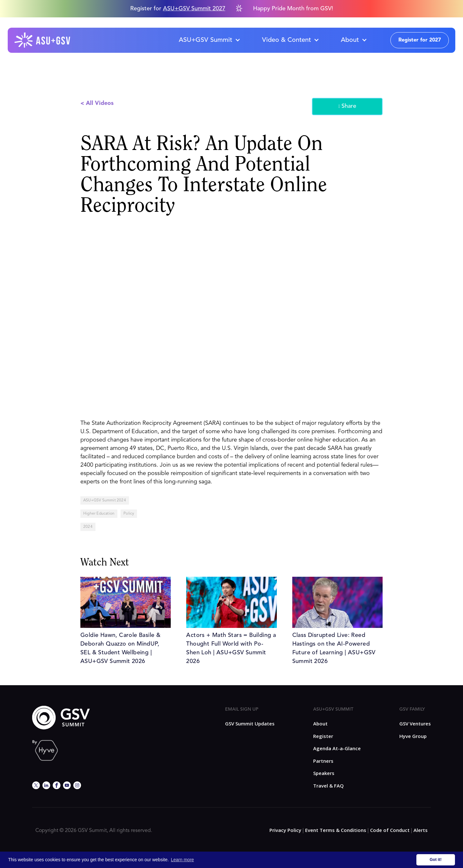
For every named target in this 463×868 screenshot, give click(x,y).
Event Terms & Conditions (336, 830)
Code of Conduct (390, 830)
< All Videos (97, 103)
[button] (209, 40)
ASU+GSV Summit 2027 (194, 9)
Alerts (421, 830)
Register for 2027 (420, 40)
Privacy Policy (285, 830)
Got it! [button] (436, 860)
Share (347, 107)
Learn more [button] (183, 860)
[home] (43, 40)
